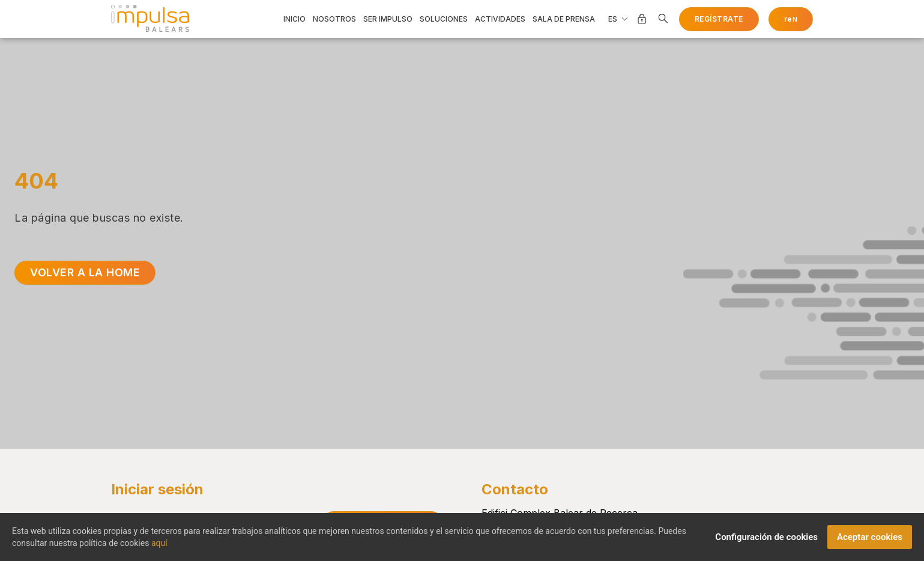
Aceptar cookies (870, 541)
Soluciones (444, 19)
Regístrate (719, 19)
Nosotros (334, 19)
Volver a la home (85, 272)
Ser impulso (388, 19)
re (791, 19)
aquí (159, 547)
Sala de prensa (564, 19)
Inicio (294, 19)
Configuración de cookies (766, 541)
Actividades (500, 19)
